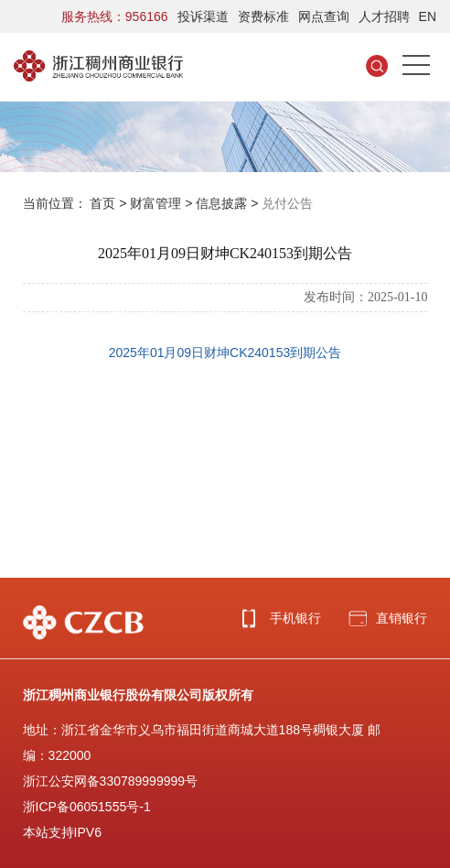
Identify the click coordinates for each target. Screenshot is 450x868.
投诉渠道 (203, 16)
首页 (102, 203)
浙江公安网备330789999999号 (110, 781)
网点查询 (324, 16)
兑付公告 (287, 203)
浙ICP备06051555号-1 (87, 807)
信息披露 (221, 203)
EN (428, 16)
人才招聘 (384, 16)
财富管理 (155, 203)
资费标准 (263, 16)
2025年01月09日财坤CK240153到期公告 (225, 353)
